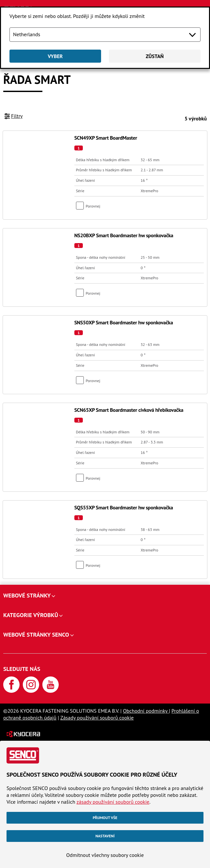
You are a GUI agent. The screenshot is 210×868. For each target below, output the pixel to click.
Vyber (55, 56)
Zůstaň (155, 56)
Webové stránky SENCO (36, 635)
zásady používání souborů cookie (113, 802)
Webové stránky (27, 595)
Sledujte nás (22, 669)
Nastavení (105, 836)
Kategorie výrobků (31, 615)
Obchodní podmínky (146, 711)
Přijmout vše (105, 818)
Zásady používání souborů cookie (97, 718)
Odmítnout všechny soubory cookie (105, 855)
